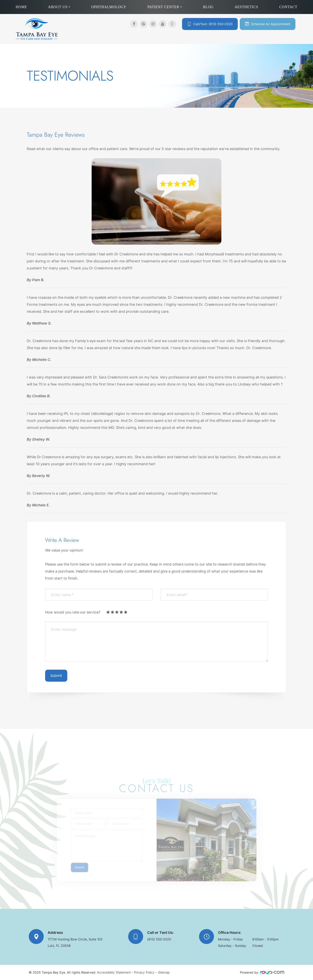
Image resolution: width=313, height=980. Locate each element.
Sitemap (164, 972)
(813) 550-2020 (159, 939)
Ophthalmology (109, 7)
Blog (208, 7)
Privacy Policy (144, 972)
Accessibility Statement (114, 972)
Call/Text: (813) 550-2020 (213, 24)
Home (21, 7)
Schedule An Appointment (271, 24)
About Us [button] (59, 7)
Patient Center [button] (165, 7)
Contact (288, 7)
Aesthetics (246, 7)
